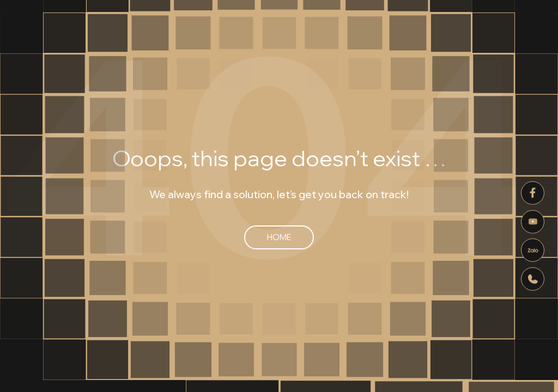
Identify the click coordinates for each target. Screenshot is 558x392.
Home (279, 237)
